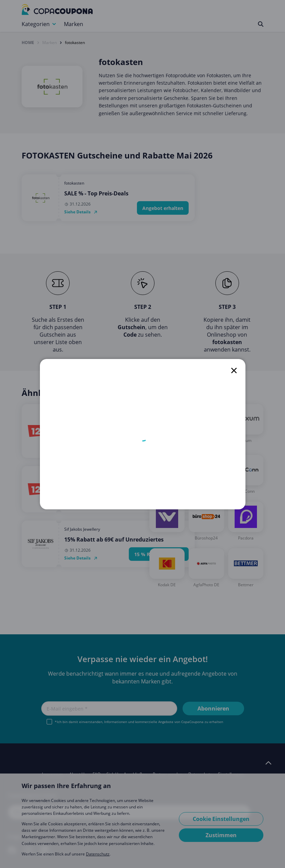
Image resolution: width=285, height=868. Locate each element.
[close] (234, 371)
